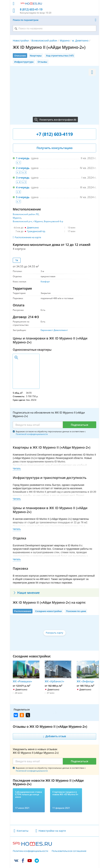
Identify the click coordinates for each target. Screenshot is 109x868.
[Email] (38, 425)
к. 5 (24, 182)
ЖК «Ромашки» (26, 672)
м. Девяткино (80, 40)
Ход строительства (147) (60, 56)
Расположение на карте (28, 237)
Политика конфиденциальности (30, 842)
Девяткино (33, 228)
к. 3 (24, 172)
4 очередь (23, 187)
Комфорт (45, 282)
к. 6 (18, 192)
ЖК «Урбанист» (58, 672)
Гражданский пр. (36, 231)
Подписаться (80, 425)
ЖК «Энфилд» (90, 672)
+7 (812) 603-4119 (54, 134)
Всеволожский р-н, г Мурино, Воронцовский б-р (38, 221)
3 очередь (23, 177)
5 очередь (23, 197)
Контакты (23, 821)
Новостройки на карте (52, 821)
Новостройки (21, 40)
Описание (20, 56)
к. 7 (18, 201)
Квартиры (36, 56)
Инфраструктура (24, 62)
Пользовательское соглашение (69, 842)
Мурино (65, 40)
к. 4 (18, 182)
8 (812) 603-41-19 (31, 10)
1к (17, 260)
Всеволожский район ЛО (26, 214)
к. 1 (18, 162)
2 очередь (23, 168)
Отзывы (42, 62)
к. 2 (18, 172)
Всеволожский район (44, 40)
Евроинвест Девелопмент (54, 330)
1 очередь (23, 158)
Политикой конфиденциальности (32, 434)
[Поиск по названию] (54, 28)
